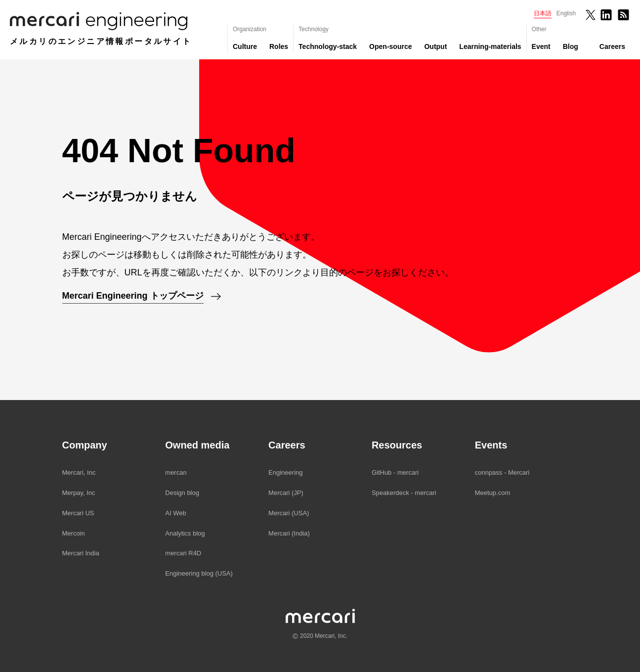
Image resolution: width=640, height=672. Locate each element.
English (566, 13)
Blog (571, 46)
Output (435, 46)
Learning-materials (490, 46)
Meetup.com (493, 493)
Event (541, 46)
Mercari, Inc (79, 472)
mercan (176, 472)
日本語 (543, 13)
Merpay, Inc (79, 493)
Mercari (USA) (289, 513)
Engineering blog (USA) (199, 573)
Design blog (182, 493)
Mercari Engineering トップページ (133, 296)
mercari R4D (183, 553)
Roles (279, 46)
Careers (612, 46)
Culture (245, 46)
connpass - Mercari (502, 472)
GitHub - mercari (395, 472)
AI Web (175, 513)
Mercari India (81, 553)
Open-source (390, 46)
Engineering (285, 472)
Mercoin (74, 533)
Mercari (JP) (286, 493)
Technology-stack (328, 46)
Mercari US (78, 513)
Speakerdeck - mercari (404, 493)
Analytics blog (185, 533)
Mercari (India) (289, 533)
